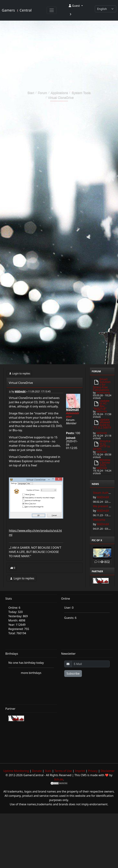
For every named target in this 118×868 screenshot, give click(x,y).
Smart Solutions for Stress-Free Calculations (102, 385)
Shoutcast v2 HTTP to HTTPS (102, 445)
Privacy (93, 771)
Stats (48, 771)
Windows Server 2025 (105, 463)
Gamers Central (17, 10)
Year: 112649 (17, 625)
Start (31, 93)
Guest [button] (75, 6)
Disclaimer (108, 771)
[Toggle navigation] (52, 10)
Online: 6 (14, 608)
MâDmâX (20, 391)
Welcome (99, 520)
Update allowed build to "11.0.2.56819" (102, 425)
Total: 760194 (17, 633)
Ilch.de (59, 779)
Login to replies (19, 373)
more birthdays (31, 673)
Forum (42, 93)
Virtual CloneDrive (61, 98)
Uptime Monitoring (16, 771)
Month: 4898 (17, 620)
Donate (37, 771)
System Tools (81, 93)
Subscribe (73, 674)
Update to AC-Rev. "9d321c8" (101, 405)
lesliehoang (103, 393)
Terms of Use (63, 771)
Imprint (80, 771)
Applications (59, 93)
